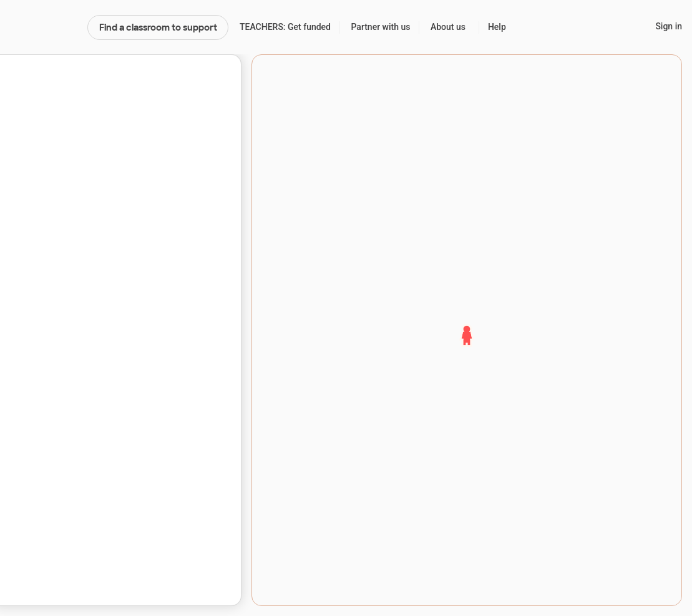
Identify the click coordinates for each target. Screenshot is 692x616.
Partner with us (381, 27)
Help (497, 27)
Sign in (669, 26)
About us (448, 27)
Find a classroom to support (158, 27)
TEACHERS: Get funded (285, 27)
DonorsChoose (43, 27)
